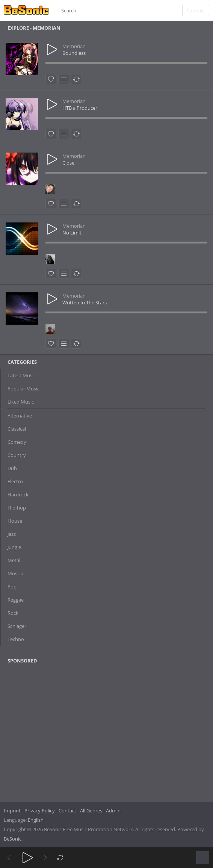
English (36, 820)
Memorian (74, 46)
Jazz (12, 534)
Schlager (17, 626)
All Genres (91, 811)
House (15, 521)
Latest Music (22, 375)
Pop (12, 587)
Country (17, 455)
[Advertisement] (44, 730)
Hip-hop (17, 508)
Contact (67, 811)
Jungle (14, 547)
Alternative (20, 416)
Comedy (17, 442)
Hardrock (18, 494)
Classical (17, 429)
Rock (13, 613)
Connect (196, 11)
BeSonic (13, 839)
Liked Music (21, 402)
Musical (16, 573)
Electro (15, 481)
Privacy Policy (40, 811)
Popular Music (23, 389)
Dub (12, 468)
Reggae (16, 600)
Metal (14, 560)
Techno (16, 639)
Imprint (12, 811)
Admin (113, 811)
